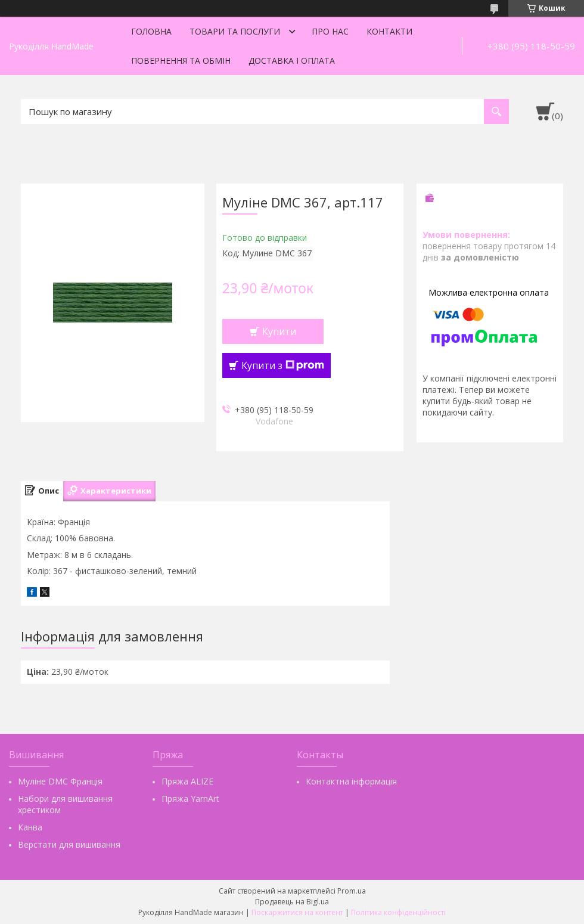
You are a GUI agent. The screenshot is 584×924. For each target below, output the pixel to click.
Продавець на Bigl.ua (292, 902)
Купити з (283, 365)
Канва (30, 827)
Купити (279, 331)
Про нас (330, 31)
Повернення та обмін (181, 61)
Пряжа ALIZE (187, 781)
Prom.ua (352, 891)
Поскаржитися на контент (297, 912)
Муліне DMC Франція (60, 781)
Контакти (389, 31)
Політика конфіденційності (398, 912)
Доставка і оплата (292, 61)
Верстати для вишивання (69, 844)
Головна (151, 31)
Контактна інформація (351, 781)
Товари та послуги (235, 31)
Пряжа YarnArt (190, 799)
